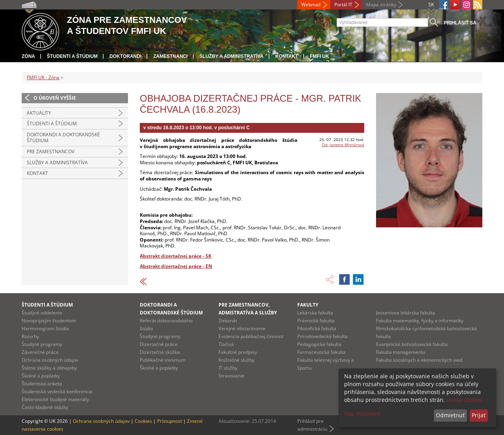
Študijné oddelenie (42, 313)
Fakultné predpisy (238, 352)
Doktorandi (125, 56)
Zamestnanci (170, 56)
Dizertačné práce (159, 344)
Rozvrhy (30, 336)
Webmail (311, 5)
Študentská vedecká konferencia (57, 391)
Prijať (479, 415)
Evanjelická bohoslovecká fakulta (412, 344)
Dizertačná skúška (160, 352)
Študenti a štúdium (72, 56)
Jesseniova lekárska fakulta (406, 313)
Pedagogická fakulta (319, 344)
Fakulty (308, 305)
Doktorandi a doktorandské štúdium (63, 138)
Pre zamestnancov (51, 152)
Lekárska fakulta (315, 313)
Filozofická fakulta (317, 328)
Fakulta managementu (401, 352)
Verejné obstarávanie (242, 328)
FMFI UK (320, 56)
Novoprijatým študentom (49, 321)
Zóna (28, 56)
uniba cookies (465, 400)
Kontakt (287, 56)
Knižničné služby (236, 360)
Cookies (143, 421)
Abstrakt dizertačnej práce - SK (176, 256)
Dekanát (228, 321)
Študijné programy (42, 344)
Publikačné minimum (163, 360)
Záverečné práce (40, 352)
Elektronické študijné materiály (55, 399)
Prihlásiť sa (460, 23)
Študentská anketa (42, 384)
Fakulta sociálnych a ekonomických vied (419, 360)
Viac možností (362, 414)
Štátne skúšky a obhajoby (49, 368)
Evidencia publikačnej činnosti (251, 336)
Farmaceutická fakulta (321, 352)
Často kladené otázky (45, 407)
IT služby (228, 368)
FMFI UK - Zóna (43, 77)
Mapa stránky (381, 5)
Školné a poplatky (41, 376)
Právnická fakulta (316, 321)
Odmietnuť (450, 415)
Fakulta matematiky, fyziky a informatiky (420, 321)
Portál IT (343, 5)
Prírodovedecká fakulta (322, 336)
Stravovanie (232, 376)
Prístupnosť (170, 421)
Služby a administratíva (232, 56)
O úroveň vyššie (55, 98)
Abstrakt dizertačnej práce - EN (176, 266)
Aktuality (39, 113)
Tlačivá (226, 344)
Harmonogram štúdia (45, 328)
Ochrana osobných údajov (50, 360)
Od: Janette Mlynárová (343, 145)
